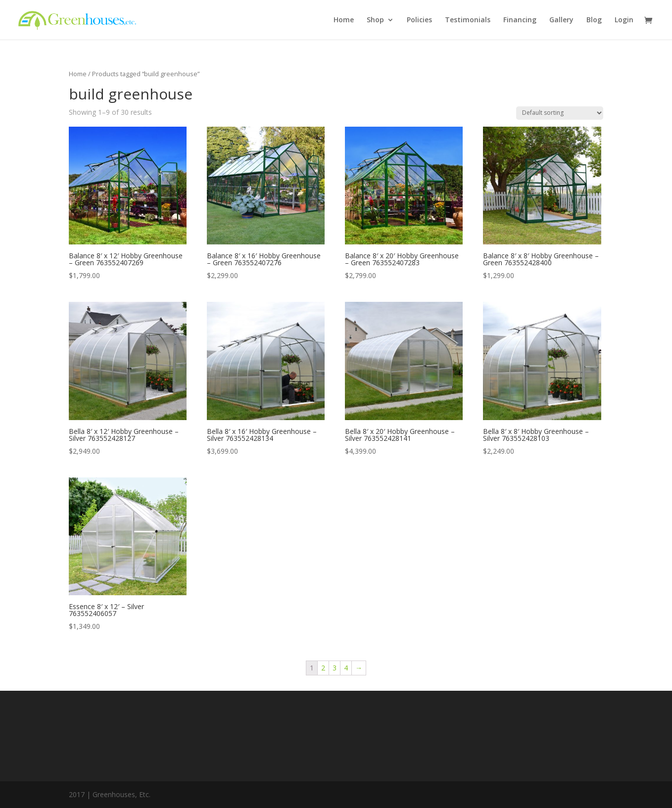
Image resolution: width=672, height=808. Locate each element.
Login (624, 20)
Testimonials (468, 20)
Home (344, 20)
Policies (419, 20)
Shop (375, 20)
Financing (520, 20)
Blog (594, 20)
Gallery (561, 20)
